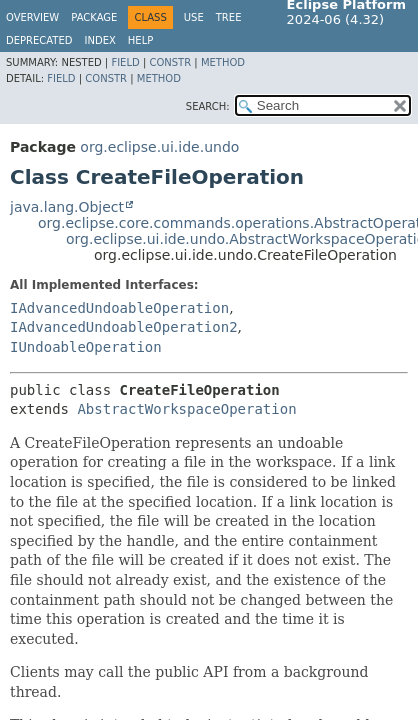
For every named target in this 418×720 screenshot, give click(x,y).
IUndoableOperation (86, 347)
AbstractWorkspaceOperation (186, 409)
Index (100, 40)
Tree (229, 17)
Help (140, 40)
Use (194, 17)
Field (125, 62)
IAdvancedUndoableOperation (119, 308)
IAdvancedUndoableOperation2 (124, 327)
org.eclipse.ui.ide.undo (159, 147)
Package (94, 17)
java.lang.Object (67, 207)
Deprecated (39, 40)
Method (223, 62)
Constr (170, 62)
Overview (32, 17)
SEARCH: (208, 106)
